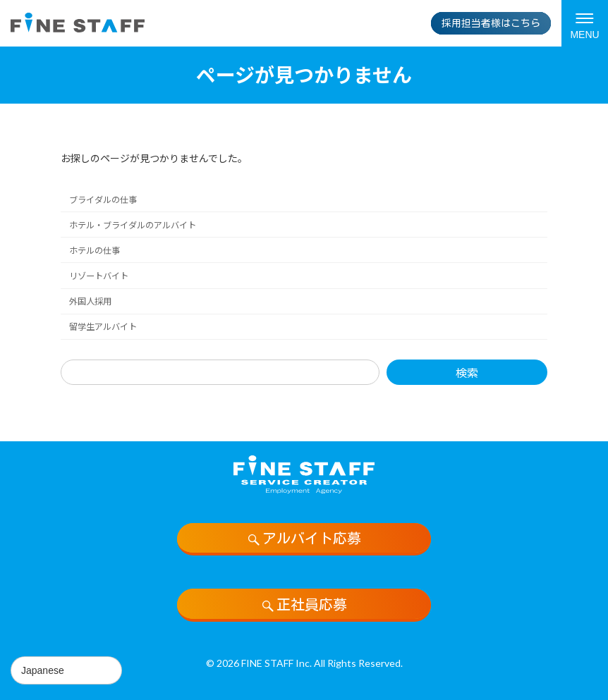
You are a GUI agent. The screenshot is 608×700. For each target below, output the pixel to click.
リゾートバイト (99, 276)
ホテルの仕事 (95, 251)
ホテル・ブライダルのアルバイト (133, 225)
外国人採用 (90, 301)
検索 (467, 373)
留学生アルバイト (103, 327)
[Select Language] (66, 670)
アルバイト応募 (304, 539)
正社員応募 (304, 605)
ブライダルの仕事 (103, 200)
